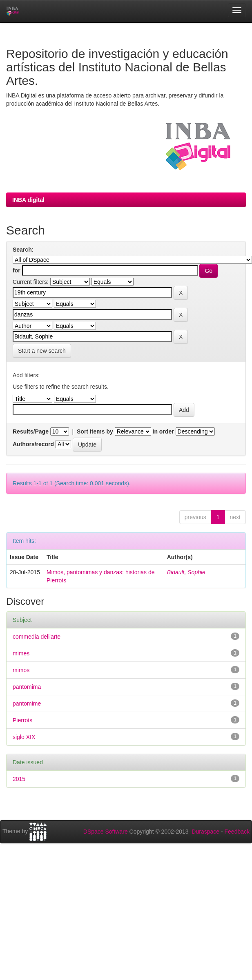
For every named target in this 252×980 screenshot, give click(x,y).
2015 (19, 779)
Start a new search (42, 351)
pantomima (27, 687)
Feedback (237, 832)
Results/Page (31, 431)
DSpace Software (106, 832)
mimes (21, 653)
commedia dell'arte (37, 637)
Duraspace (205, 832)
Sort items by (95, 431)
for (17, 270)
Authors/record (33, 444)
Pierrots (22, 720)
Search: (23, 250)
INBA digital (28, 200)
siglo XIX (24, 737)
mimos (21, 670)
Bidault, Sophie (186, 572)
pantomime (27, 703)
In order (163, 431)
